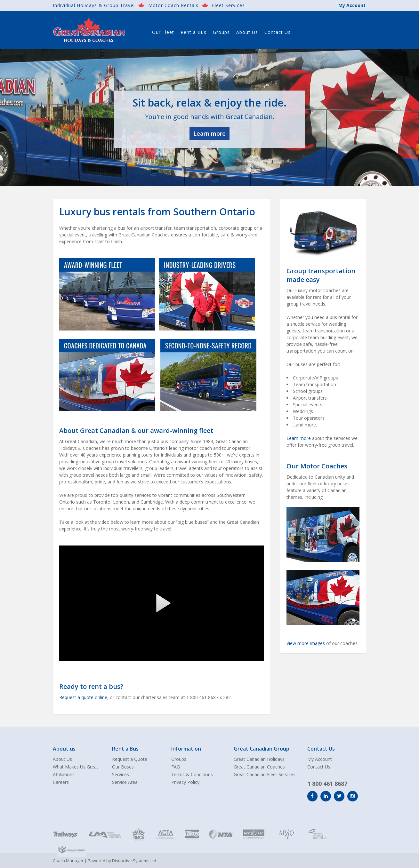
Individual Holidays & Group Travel (94, 5)
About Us (247, 32)
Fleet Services (228, 5)
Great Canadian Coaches (259, 767)
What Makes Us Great (76, 767)
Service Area (125, 782)
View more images (306, 643)
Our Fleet (163, 32)
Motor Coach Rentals (173, 5)
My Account (352, 5)
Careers (61, 782)
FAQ (176, 767)
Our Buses (123, 767)
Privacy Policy (185, 782)
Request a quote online (83, 697)
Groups (221, 32)
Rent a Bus (193, 32)
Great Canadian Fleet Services (265, 774)
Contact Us (278, 32)
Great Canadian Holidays (259, 759)
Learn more (209, 133)
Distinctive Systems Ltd (134, 861)
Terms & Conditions (192, 774)
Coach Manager (68, 861)
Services (121, 774)
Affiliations (64, 774)
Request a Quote (130, 759)
